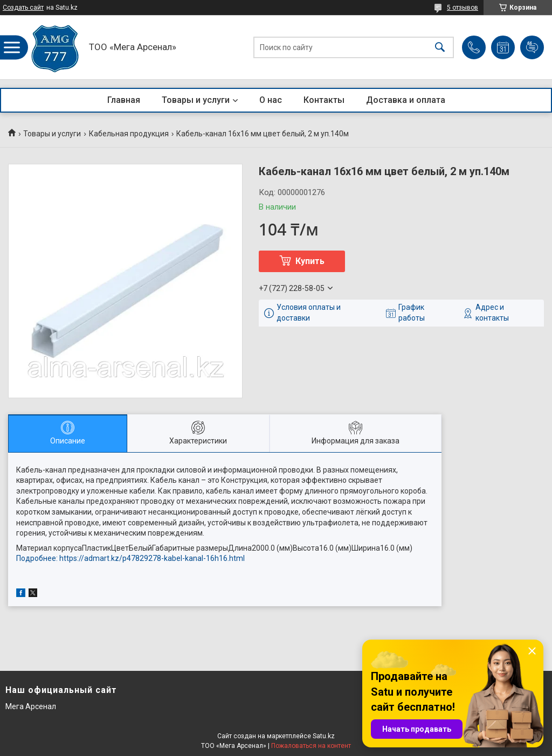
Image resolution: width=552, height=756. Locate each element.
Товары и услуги (196, 100)
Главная (124, 100)
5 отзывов (463, 8)
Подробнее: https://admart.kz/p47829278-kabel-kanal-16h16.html (130, 558)
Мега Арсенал (31, 706)
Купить (310, 261)
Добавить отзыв (532, 47)
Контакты (324, 100)
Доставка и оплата (406, 100)
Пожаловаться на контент (311, 746)
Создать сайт (23, 8)
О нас (271, 100)
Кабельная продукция (129, 134)
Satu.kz (324, 736)
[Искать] (440, 47)
